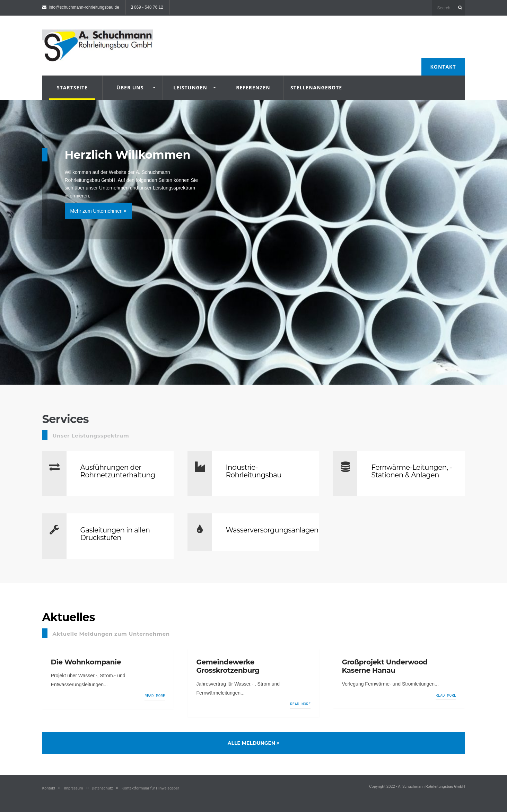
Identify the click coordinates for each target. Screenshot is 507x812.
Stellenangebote (313, 87)
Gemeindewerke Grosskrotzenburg (228, 666)
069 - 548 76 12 (149, 7)
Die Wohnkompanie (86, 662)
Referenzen (253, 87)
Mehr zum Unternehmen (99, 211)
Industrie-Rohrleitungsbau (253, 471)
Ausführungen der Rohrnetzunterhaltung (118, 471)
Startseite (72, 87)
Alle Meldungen (254, 743)
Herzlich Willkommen (128, 155)
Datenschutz (102, 788)
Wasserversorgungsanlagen (272, 530)
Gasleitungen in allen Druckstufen (115, 534)
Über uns (130, 87)
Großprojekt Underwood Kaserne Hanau (384, 666)
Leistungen (190, 87)
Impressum (73, 788)
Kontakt (443, 67)
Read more (155, 696)
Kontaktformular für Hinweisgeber (150, 788)
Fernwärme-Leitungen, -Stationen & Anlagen (412, 471)
